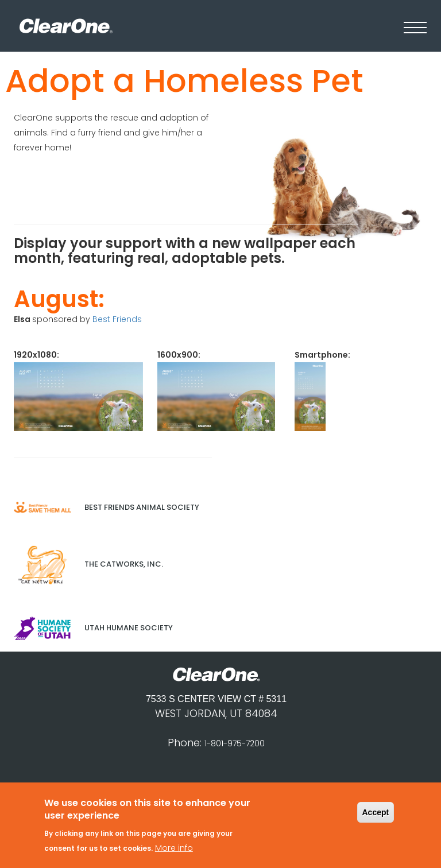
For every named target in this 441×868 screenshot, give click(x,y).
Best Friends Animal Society (107, 507)
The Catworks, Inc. (88, 564)
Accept (376, 816)
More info (174, 851)
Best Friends (117, 319)
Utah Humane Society (93, 628)
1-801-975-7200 (235, 743)
